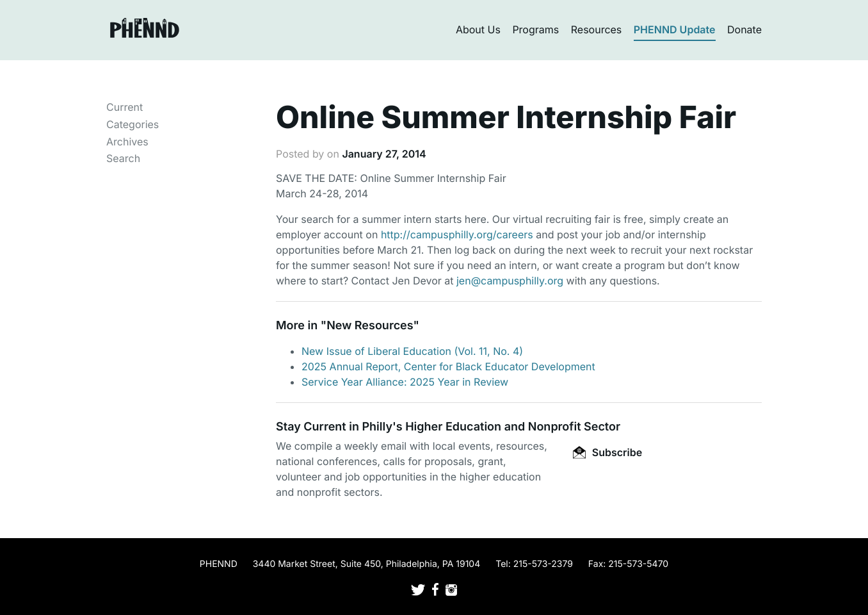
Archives (127, 142)
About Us (478, 29)
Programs (535, 29)
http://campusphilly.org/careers (457, 234)
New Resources (370, 326)
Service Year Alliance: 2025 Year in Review (405, 382)
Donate (744, 29)
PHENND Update (675, 29)
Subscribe (607, 452)
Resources (597, 29)
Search (123, 158)
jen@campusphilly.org (510, 281)
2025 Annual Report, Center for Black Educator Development (448, 366)
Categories (133, 124)
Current (125, 107)
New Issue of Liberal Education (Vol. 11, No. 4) (412, 351)
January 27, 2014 (384, 154)
